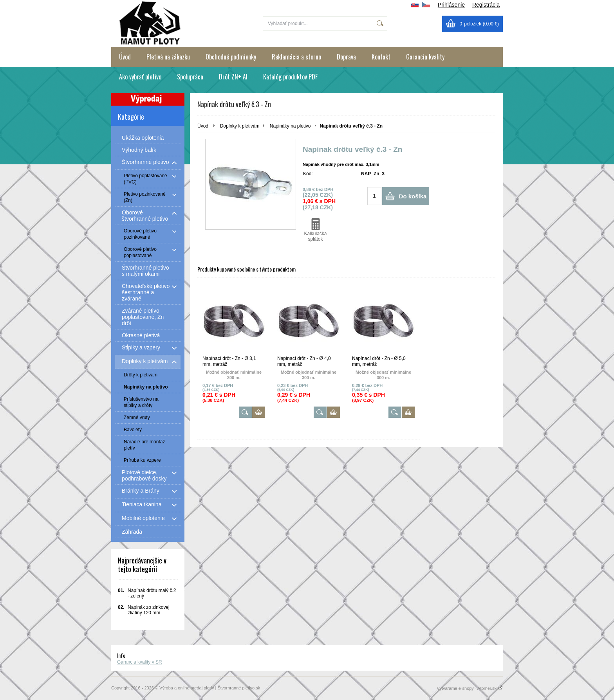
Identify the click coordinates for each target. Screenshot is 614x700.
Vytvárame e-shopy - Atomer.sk (470, 688)
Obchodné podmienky (231, 57)
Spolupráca (190, 77)
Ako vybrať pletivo (140, 77)
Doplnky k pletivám (240, 126)
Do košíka (413, 196)
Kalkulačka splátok (315, 230)
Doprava (346, 57)
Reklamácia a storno (296, 57)
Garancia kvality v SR (140, 662)
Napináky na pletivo (290, 126)
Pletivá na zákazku (168, 57)
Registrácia (486, 5)
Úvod (125, 57)
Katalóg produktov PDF (290, 77)
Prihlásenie (451, 5)
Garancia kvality (425, 57)
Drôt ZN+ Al (233, 77)
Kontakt (381, 57)
